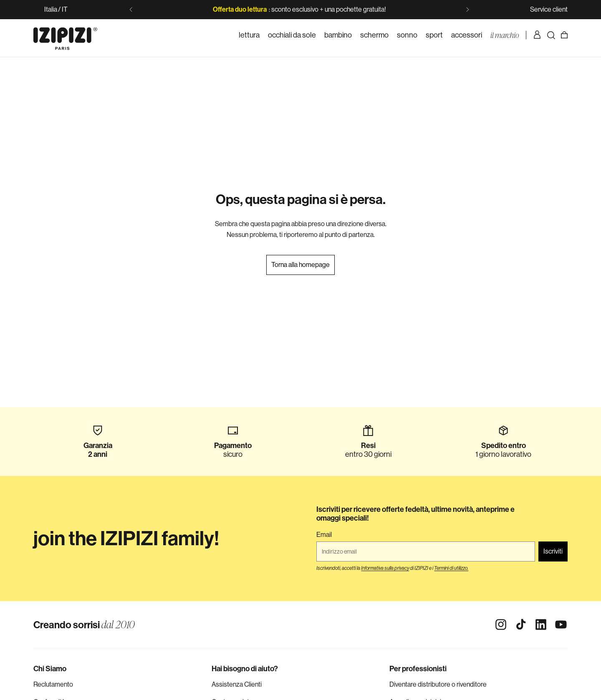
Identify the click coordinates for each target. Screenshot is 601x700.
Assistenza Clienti (237, 684)
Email (324, 535)
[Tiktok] (521, 624)
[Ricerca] (551, 35)
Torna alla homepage (300, 265)
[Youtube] (561, 624)
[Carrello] (564, 35)
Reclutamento (53, 684)
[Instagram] (501, 624)
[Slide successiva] (467, 10)
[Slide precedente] (131, 10)
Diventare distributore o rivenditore (438, 684)
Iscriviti (553, 551)
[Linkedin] (541, 624)
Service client (549, 9)
